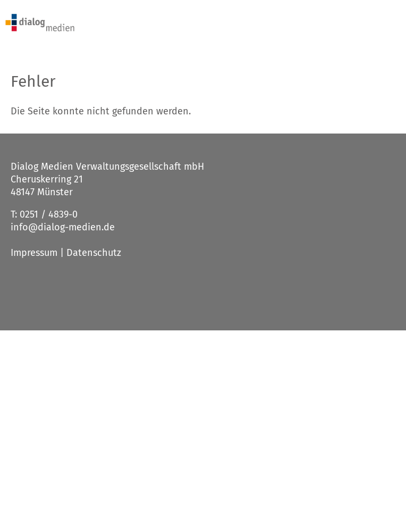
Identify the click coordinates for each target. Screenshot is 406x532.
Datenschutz (94, 253)
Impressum (34, 253)
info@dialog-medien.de (63, 227)
